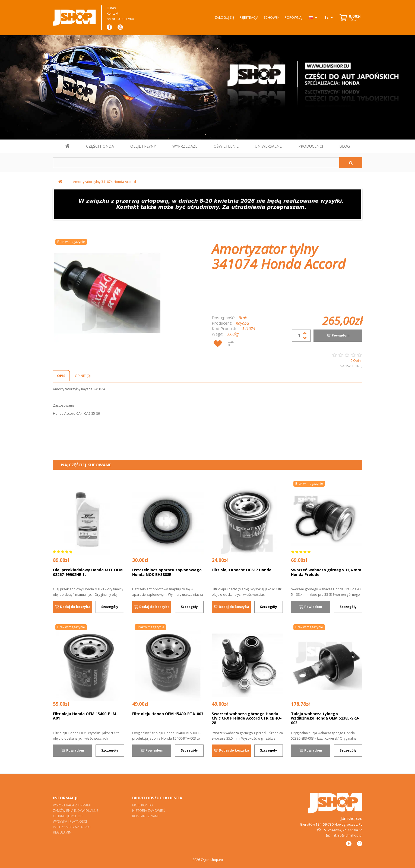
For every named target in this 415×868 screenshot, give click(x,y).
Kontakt (113, 13)
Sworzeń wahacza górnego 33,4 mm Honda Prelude (326, 572)
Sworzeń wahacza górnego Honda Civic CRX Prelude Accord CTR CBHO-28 (247, 718)
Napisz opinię (351, 366)
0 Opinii (356, 361)
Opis (61, 376)
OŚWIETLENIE (226, 146)
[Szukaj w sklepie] (196, 163)
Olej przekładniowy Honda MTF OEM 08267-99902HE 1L (88, 572)
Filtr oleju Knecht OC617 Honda (242, 570)
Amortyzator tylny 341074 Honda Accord (104, 182)
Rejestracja (249, 18)
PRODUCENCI (311, 146)
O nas (111, 8)
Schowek (272, 18)
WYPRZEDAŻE (185, 146)
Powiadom (338, 335)
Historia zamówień (149, 811)
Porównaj (294, 18)
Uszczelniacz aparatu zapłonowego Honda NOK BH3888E (167, 572)
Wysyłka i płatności (70, 821)
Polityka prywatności (72, 827)
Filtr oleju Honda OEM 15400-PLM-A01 (85, 716)
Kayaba (242, 323)
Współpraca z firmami (72, 805)
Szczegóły (110, 607)
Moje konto (142, 805)
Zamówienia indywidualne (76, 811)
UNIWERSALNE (268, 146)
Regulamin (62, 832)
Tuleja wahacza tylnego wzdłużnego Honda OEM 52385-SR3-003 (325, 718)
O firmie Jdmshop (68, 816)
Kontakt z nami (145, 816)
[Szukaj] (351, 163)
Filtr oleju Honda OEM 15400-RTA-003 (168, 714)
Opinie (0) (83, 376)
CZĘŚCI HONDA (100, 146)
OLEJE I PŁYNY (143, 146)
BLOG (345, 146)
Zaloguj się (224, 18)
